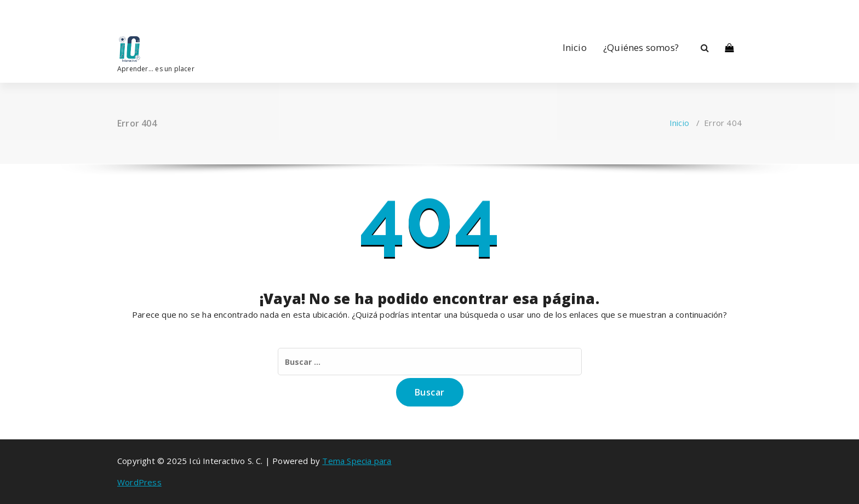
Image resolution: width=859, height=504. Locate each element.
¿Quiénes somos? (641, 47)
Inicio (575, 47)
